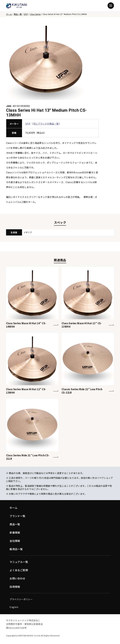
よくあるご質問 (19, 570)
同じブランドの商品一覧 (46, 124)
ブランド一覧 (17, 516)
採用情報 (15, 587)
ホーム (9, 14)
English (14, 607)
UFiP (26, 14)
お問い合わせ (17, 578)
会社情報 (15, 541)
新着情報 (15, 532)
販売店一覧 (16, 549)
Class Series (35, 14)
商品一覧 (18, 14)
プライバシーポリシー (21, 599)
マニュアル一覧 (19, 562)
